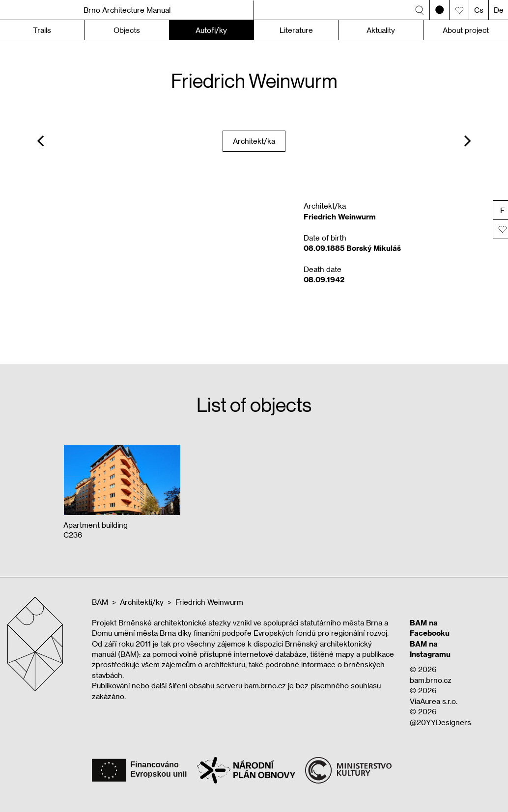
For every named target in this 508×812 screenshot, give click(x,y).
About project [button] (466, 30)
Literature (296, 30)
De (499, 10)
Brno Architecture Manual (127, 10)
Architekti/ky (142, 602)
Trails (42, 30)
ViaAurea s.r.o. (434, 701)
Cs (479, 10)
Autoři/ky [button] (211, 30)
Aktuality (381, 30)
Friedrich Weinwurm (209, 602)
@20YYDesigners (440, 722)
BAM (100, 602)
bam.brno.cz (431, 680)
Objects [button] (127, 30)
